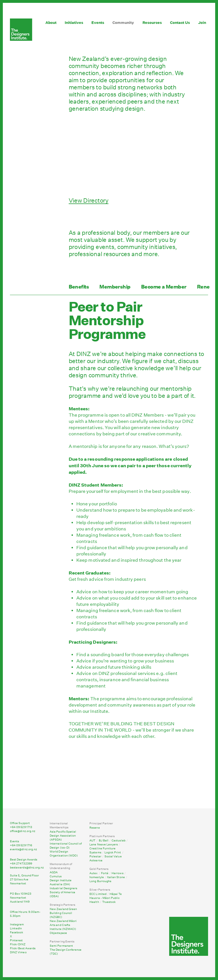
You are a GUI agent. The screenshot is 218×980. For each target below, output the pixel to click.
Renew (205, 287)
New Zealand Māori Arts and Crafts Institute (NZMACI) (63, 925)
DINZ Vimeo (18, 952)
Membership (115, 287)
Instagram (17, 925)
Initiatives (74, 23)
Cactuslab (119, 841)
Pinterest (16, 940)
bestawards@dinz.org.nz (27, 868)
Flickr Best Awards (23, 948)
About (51, 23)
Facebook (17, 932)
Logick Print (113, 853)
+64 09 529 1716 (21, 845)
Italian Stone (116, 877)
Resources (152, 23)
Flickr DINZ (18, 944)
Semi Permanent (61, 946)
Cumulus (56, 876)
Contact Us (180, 23)
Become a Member (164, 287)
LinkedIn (16, 928)
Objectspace (58, 933)
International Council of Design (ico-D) (66, 846)
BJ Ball (104, 841)
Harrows (117, 873)
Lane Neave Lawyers (104, 845)
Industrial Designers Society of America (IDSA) (63, 892)
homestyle (97, 877)
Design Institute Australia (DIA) (61, 882)
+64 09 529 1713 (21, 827)
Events (98, 23)
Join (202, 23)
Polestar (95, 857)
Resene (95, 828)
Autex (94, 873)
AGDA (54, 872)
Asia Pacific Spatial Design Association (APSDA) (63, 836)
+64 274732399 (21, 864)
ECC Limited (98, 894)
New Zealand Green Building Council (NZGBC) (63, 913)
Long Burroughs (100, 881)
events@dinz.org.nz (23, 849)
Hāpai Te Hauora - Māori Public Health (106, 898)
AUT (92, 841)
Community (123, 23)
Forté (105, 873)
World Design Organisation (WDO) (64, 854)
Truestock (109, 902)
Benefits (79, 287)
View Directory (89, 200)
